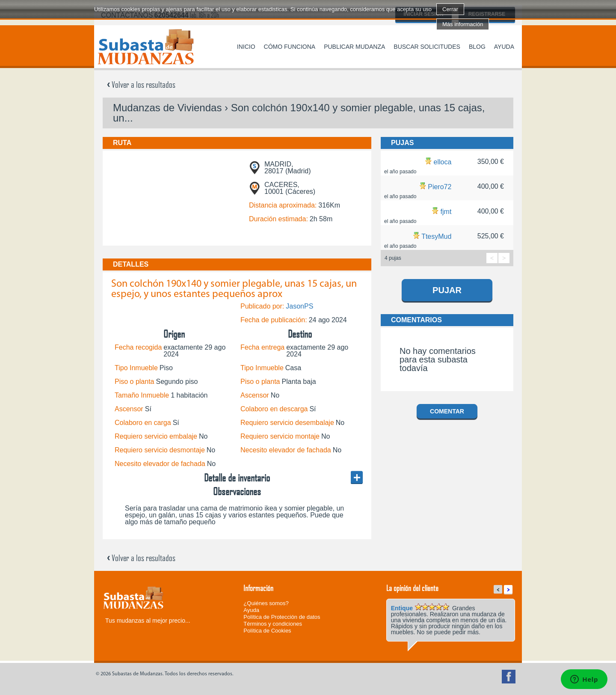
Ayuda (504, 47)
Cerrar (450, 9)
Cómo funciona (290, 47)
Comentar (447, 411)
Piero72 (440, 187)
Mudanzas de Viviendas (167, 108)
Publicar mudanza (354, 47)
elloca (443, 162)
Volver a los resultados (141, 84)
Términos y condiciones (273, 624)
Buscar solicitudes (427, 47)
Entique (402, 608)
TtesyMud (436, 236)
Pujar (447, 290)
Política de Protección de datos (282, 617)
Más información (463, 24)
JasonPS (299, 306)
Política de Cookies (267, 631)
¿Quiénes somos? (266, 603)
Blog (477, 47)
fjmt (446, 212)
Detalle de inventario (237, 478)
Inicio (246, 47)
